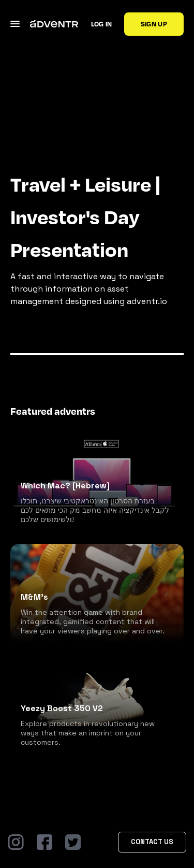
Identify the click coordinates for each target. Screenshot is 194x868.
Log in (102, 24)
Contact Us (152, 842)
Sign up (154, 24)
